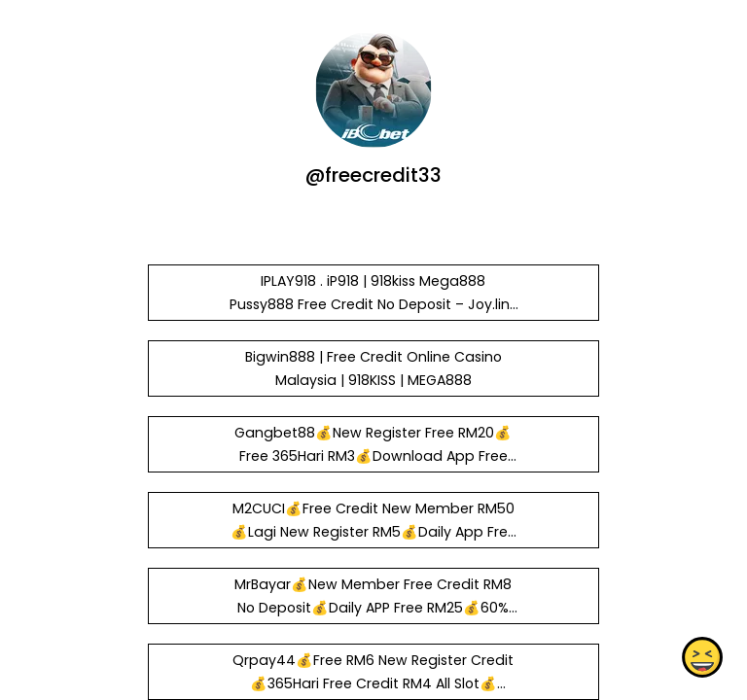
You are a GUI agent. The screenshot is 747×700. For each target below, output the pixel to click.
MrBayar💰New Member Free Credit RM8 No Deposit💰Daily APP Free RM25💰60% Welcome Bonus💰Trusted (373, 608)
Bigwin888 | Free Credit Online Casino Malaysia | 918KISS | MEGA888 (373, 368)
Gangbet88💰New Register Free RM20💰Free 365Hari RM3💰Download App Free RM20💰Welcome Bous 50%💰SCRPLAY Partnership (373, 468)
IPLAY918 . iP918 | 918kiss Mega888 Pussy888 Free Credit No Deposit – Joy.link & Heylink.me (373, 304)
